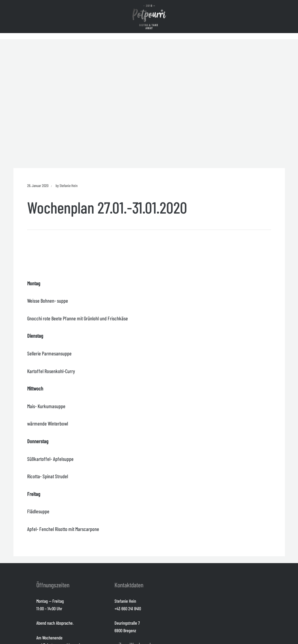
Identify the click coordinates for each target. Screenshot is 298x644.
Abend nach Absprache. (55, 623)
